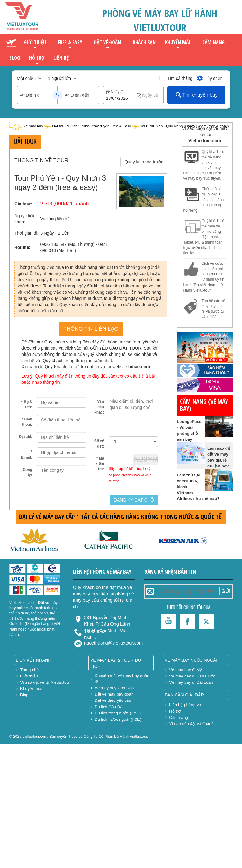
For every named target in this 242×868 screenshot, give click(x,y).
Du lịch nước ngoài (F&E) (118, 719)
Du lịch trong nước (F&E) (118, 713)
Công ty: (27, 472)
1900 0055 (95, 631)
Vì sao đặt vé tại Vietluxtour (45, 682)
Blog (15, 58)
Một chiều (26, 78)
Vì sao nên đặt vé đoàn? (191, 724)
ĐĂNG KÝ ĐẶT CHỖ (134, 500)
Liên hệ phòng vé (185, 705)
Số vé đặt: (99, 444)
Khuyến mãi (178, 42)
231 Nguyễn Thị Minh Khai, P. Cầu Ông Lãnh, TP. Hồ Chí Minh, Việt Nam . (108, 620)
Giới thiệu (35, 42)
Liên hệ (61, 58)
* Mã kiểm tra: (100, 464)
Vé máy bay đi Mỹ (186, 670)
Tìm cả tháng (180, 78)
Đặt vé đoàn (108, 42)
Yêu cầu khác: (99, 407)
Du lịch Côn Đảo (110, 707)
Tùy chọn (210, 78)
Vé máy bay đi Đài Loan (191, 682)
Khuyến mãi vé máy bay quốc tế (122, 679)
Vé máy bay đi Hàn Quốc (192, 676)
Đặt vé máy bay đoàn (114, 694)
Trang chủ (29, 670)
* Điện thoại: (27, 422)
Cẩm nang (213, 42)
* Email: (27, 455)
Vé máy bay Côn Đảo (114, 688)
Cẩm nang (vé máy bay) (204, 405)
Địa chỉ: (26, 437)
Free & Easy (70, 42)
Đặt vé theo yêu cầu (113, 700)
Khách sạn (144, 42)
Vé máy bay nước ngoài (191, 660)
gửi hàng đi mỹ (191, 322)
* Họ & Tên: (27, 404)
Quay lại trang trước (144, 162)
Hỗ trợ (37, 58)
